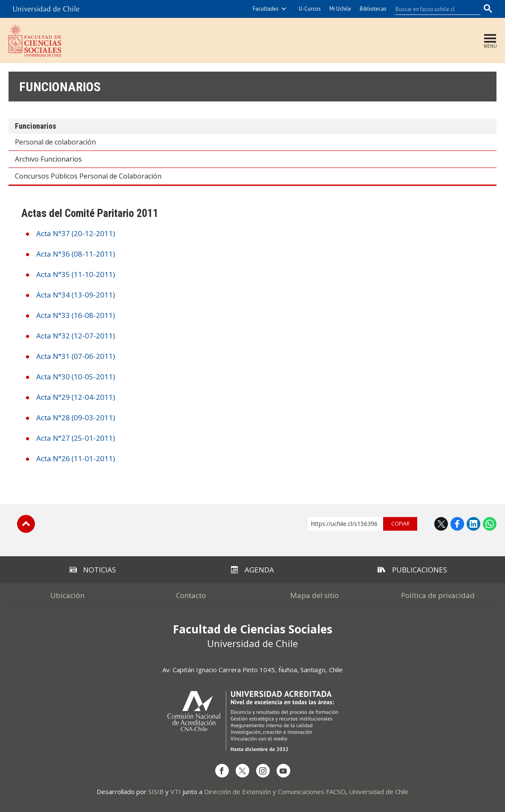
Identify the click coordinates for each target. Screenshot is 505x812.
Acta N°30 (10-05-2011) (76, 377)
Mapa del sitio (315, 595)
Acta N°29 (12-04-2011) (76, 397)
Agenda (252, 570)
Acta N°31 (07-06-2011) (76, 356)
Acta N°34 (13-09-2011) (76, 295)
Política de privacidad (438, 595)
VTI (176, 792)
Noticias (93, 570)
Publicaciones (412, 570)
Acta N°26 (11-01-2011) (76, 458)
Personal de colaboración (55, 142)
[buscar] (433, 9)
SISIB (156, 792)
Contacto (191, 595)
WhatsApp (490, 524)
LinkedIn (473, 524)
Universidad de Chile (379, 792)
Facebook (457, 524)
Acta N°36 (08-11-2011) (76, 254)
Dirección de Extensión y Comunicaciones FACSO (275, 792)
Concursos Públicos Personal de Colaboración (88, 176)
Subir (26, 524)
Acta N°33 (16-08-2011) (76, 315)
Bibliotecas (373, 9)
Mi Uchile (340, 9)
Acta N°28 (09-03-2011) (76, 418)
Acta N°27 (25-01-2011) (76, 438)
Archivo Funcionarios (48, 159)
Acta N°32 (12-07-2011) (76, 336)
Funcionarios (60, 87)
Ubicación (67, 595)
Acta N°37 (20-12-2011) (76, 233)
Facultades (266, 9)
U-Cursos (310, 9)
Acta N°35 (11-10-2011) (76, 274)
